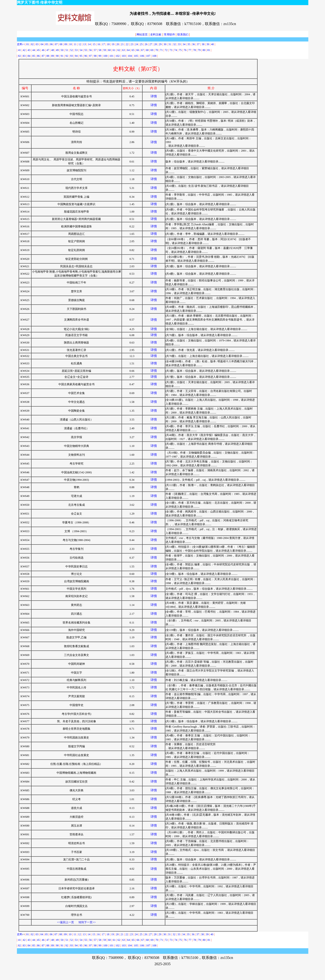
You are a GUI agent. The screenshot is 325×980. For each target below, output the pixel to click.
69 (152, 50)
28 (156, 44)
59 (105, 50)
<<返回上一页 (66, 922)
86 (38, 56)
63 (124, 50)
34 (184, 44)
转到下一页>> (87, 922)
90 (57, 56)
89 (53, 56)
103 (124, 56)
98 (95, 56)
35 (189, 44)
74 (175, 50)
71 (161, 50)
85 (34, 56)
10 (70, 44)
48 (53, 50)
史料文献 (156, 35)
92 (67, 56)
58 (100, 50)
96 (86, 56)
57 (95, 50)
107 (148, 56)
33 (179, 44)
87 (43, 56)
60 (110, 50)
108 (154, 56)
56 (90, 50)
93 (71, 56)
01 (28, 44)
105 (136, 56)
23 (132, 44)
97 (90, 56)
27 (151, 44)
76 (185, 50)
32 (175, 44)
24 (137, 44)
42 (24, 50)
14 (89, 934)
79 (199, 50)
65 (133, 50)
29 (160, 44)
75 (180, 50)
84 (29, 56)
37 (198, 44)
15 (94, 44)
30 (165, 44)
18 (108, 44)
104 (130, 56)
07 (57, 44)
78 (194, 50)
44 (34, 50)
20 (118, 44)
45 (38, 50)
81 (209, 50)
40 (213, 44)
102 (118, 56)
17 (103, 44)
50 (62, 50)
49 (57, 50)
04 (42, 44)
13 (85, 44)
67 (142, 50)
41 (19, 50)
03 (37, 44)
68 (147, 50)
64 (128, 50)
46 (43, 50)
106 (142, 56)
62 (119, 50)
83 (24, 56)
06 (51, 44)
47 (48, 50)
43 (29, 50)
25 (141, 44)
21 (122, 44)
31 (170, 44)
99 (100, 56)
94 (76, 56)
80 (204, 50)
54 (81, 50)
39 (208, 44)
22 (127, 44)
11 (75, 44)
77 (190, 50)
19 (113, 44)
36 (193, 44)
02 (32, 44)
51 (67, 50)
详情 (154, 96)
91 (62, 56)
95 (81, 56)
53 (76, 50)
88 (48, 56)
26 (146, 44)
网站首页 (141, 35)
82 (19, 56)
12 (80, 44)
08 (61, 44)
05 (47, 44)
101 (112, 56)
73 (171, 50)
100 (105, 56)
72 (166, 50)
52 (71, 50)
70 (157, 50)
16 (99, 44)
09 (66, 44)
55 (86, 50)
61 (114, 50)
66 (138, 50)
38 (203, 44)
